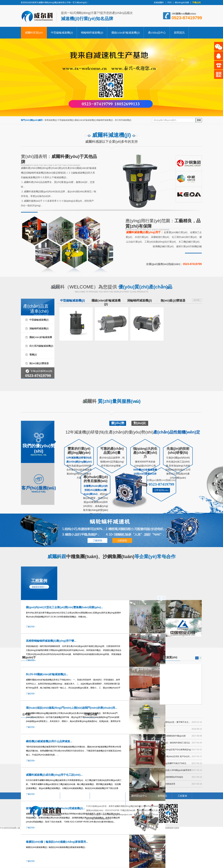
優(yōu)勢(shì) (118, 424)
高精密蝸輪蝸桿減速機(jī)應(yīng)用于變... (51, 641)
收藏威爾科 (159, 3)
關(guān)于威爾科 (29, 658)
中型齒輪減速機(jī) (62, 33)
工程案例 (39, 581)
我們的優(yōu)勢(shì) (39, 444)
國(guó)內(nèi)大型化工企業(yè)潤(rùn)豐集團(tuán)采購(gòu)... (64, 607)
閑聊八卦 (152, 714)
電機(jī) (33, 355)
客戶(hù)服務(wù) (39, 483)
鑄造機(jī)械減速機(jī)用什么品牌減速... (49, 741)
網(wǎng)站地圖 (182, 3)
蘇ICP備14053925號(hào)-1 (99, 819)
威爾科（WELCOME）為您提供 (111, 289)
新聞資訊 (179, 33)
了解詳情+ (31, 627)
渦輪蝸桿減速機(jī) (39, 328)
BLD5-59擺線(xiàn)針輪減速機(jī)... (47, 674)
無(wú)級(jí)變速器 (39, 363)
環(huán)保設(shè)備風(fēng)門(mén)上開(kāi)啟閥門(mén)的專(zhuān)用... (72, 708)
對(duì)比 (140, 423)
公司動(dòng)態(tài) (28, 715)
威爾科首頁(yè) (34, 33)
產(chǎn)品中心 (157, 33)
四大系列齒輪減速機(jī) (41, 346)
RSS (170, 3)
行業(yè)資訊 (91, 715)
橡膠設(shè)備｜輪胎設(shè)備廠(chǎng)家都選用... (57, 842)
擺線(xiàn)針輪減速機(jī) (126, 33)
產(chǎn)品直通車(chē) (35, 307)
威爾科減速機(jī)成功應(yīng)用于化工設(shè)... (54, 775)
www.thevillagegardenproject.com (117, 815)
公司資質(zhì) (169, 657)
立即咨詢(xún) (161, 490)
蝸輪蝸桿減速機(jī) (92, 33)
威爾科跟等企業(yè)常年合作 (111, 557)
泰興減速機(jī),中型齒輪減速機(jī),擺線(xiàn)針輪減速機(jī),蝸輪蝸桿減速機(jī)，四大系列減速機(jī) (88, 120)
